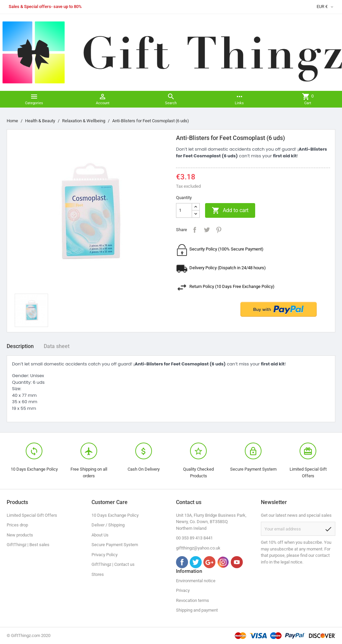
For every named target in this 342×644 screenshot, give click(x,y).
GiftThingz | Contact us (113, 564)
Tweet (207, 230)
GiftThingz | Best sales (28, 545)
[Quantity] (184, 210)
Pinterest (219, 230)
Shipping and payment (197, 610)
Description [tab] (20, 346)
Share (195, 230)
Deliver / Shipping (108, 525)
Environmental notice (196, 581)
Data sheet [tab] (57, 346)
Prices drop (17, 525)
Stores (98, 574)
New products (20, 535)
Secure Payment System (115, 545)
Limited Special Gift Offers (32, 515)
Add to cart (230, 210)
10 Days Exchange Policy (115, 515)
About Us (100, 535)
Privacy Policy (105, 555)
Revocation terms (193, 600)
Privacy (183, 590)
